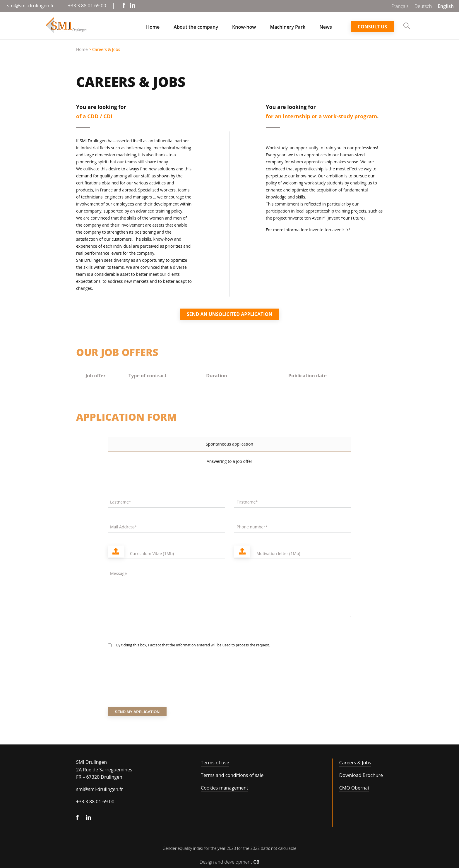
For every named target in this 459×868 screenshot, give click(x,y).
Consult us (372, 27)
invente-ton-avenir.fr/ (329, 230)
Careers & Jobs (355, 763)
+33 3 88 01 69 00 (87, 6)
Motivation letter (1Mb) (278, 553)
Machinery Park (288, 27)
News (326, 27)
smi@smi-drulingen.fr (30, 6)
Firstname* (247, 502)
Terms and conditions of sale (232, 775)
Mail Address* (124, 527)
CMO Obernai (354, 788)
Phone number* (252, 527)
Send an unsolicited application (230, 314)
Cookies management (225, 788)
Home (153, 27)
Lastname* (121, 502)
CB (256, 862)
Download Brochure (361, 775)
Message (118, 573)
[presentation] (152, 685)
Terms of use (215, 763)
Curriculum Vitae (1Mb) (152, 553)
